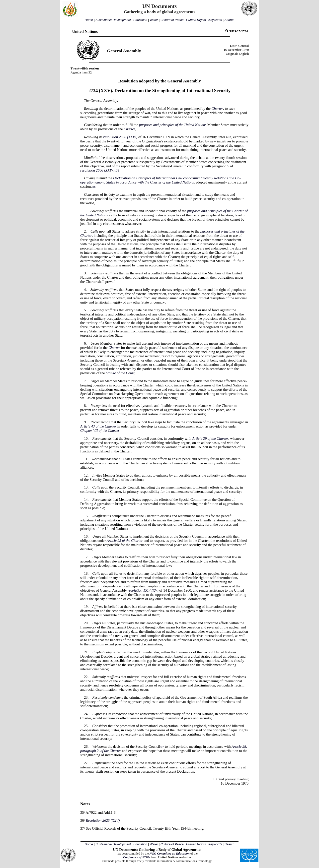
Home (89, 20)
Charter (217, 109)
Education (140, 20)
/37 (162, 747)
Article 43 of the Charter (98, 426)
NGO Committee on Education (170, 854)
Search (229, 20)
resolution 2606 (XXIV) (120, 137)
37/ (83, 828)
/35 (117, 171)
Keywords (215, 20)
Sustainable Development (113, 20)
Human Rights (196, 20)
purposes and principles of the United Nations (173, 125)
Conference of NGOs (137, 857)
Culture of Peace (172, 20)
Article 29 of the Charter (210, 438)
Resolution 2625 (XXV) (103, 820)
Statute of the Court (120, 373)
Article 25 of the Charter (125, 541)
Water (154, 20)
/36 (94, 187)
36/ (83, 820)
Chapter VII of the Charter (100, 431)
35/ (83, 812)
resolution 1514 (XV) (143, 590)
